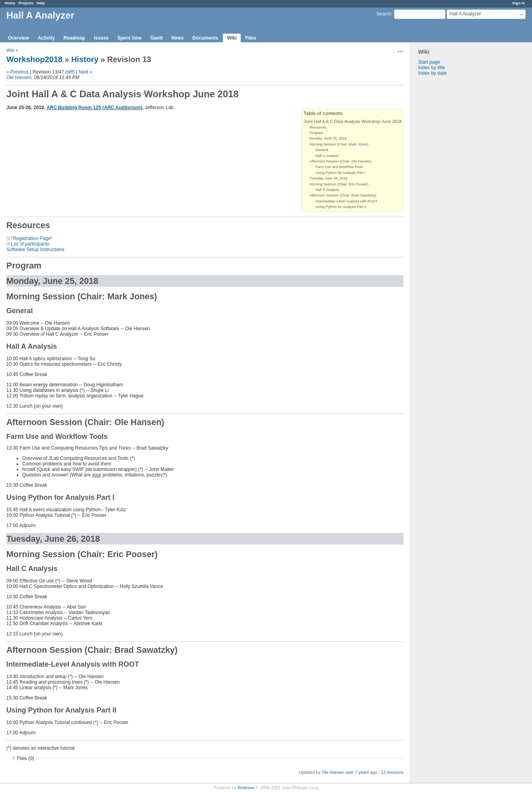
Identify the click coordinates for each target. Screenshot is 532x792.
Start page (429, 62)
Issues (101, 38)
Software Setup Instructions (35, 250)
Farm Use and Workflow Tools (339, 167)
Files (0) (25, 758)
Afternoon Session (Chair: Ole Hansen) (340, 161)
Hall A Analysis (327, 156)
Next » (86, 72)
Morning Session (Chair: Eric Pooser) (339, 184)
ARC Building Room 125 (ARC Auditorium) (94, 108)
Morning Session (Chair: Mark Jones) (339, 144)
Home (10, 3)
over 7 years (357, 772)
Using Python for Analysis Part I (340, 173)
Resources (318, 127)
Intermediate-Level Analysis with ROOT (346, 201)
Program (316, 133)
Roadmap (75, 38)
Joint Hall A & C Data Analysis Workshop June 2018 (353, 121)
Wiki (232, 38)
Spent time (129, 38)
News (177, 38)
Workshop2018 (34, 59)
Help (41, 3)
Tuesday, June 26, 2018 (328, 178)
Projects (26, 3)
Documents (205, 38)
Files (251, 38)
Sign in (519, 3)
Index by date (432, 73)
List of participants (30, 244)
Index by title (431, 68)
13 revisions (392, 772)
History (85, 59)
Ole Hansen (19, 77)
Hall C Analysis (327, 190)
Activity (46, 38)
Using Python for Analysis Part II (341, 207)
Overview (18, 38)
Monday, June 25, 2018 (328, 138)
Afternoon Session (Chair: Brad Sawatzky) (343, 195)
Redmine (246, 788)
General (322, 150)
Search (384, 14)
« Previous (18, 72)
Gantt (156, 38)
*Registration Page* (32, 238)
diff (70, 72)
